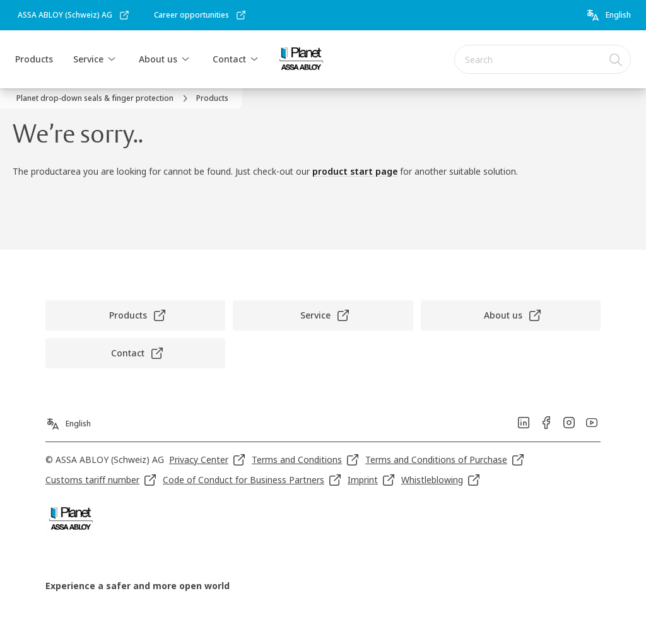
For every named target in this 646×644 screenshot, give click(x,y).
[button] (112, 59)
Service (88, 59)
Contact (229, 59)
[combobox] (543, 59)
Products (34, 59)
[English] (608, 15)
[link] (74, 15)
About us (158, 59)
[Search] (616, 59)
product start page (355, 171)
